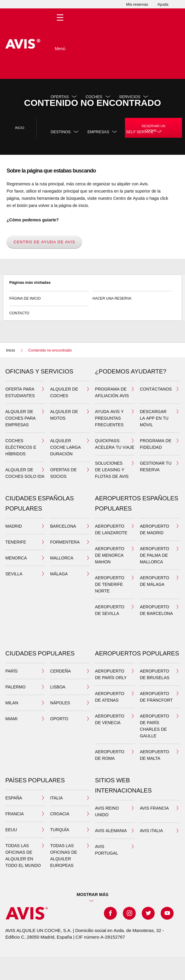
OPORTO (59, 719)
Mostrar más (92, 894)
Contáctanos (156, 389)
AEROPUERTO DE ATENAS (110, 697)
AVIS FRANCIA (154, 808)
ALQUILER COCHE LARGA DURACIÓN (65, 447)
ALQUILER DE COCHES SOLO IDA (25, 473)
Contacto (49, 311)
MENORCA (16, 558)
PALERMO (15, 687)
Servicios (130, 97)
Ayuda (163, 4)
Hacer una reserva (132, 296)
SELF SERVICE (140, 132)
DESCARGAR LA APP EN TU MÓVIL (154, 418)
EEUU (11, 830)
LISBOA (58, 687)
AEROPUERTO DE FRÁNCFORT (156, 697)
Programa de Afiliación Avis (112, 392)
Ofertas (60, 97)
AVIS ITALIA (152, 830)
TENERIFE (16, 542)
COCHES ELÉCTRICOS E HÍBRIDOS (21, 447)
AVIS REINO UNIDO (107, 811)
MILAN (12, 703)
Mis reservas (137, 4)
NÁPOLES (60, 703)
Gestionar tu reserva (156, 466)
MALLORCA (62, 558)
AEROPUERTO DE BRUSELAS (155, 674)
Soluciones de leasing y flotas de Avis (112, 470)
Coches (94, 97)
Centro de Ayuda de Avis (44, 242)
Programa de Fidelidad (156, 444)
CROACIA (60, 814)
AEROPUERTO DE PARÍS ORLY (111, 674)
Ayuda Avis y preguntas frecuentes (109, 418)
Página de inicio (49, 296)
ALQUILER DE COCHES (64, 392)
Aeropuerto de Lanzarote (111, 529)
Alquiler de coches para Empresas (21, 418)
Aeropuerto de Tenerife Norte (110, 584)
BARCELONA (63, 526)
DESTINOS (61, 132)
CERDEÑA (60, 671)
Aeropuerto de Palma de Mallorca (155, 555)
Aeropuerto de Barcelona (156, 610)
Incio (20, 128)
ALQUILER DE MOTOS (64, 415)
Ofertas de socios (63, 473)
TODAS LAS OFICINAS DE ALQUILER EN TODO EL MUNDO (23, 855)
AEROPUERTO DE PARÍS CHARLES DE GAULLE (155, 726)
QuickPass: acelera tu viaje (115, 444)
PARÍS (12, 671)
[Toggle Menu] (60, 44)
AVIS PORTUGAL (106, 850)
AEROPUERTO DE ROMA (110, 755)
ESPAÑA (14, 798)
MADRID (14, 526)
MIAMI (11, 719)
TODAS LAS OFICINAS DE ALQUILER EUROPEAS (64, 855)
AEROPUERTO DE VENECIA (110, 719)
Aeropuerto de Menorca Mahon (110, 555)
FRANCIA (15, 814)
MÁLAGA (59, 574)
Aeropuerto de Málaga (155, 581)
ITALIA (56, 798)
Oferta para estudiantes (20, 392)
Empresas (98, 132)
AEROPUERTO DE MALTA (155, 755)
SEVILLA (14, 574)
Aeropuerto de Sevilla (110, 610)
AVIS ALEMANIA (111, 830)
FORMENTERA (65, 542)
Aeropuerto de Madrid (155, 529)
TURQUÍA (60, 830)
